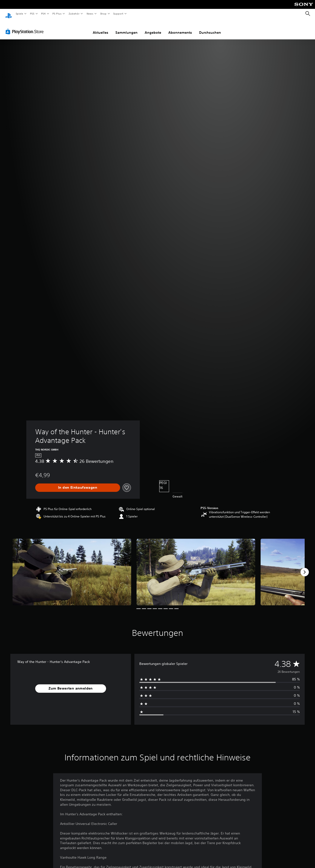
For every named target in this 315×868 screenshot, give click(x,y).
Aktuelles (101, 28)
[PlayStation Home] (9, 14)
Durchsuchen (210, 28)
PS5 (32, 14)
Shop (103, 14)
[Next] (305, 567)
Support (118, 14)
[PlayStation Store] (26, 27)
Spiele (19, 14)
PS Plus (57, 14)
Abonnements (180, 28)
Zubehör (74, 14)
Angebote (153, 28)
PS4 (44, 14)
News (90, 14)
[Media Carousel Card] (72, 567)
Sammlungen (126, 28)
